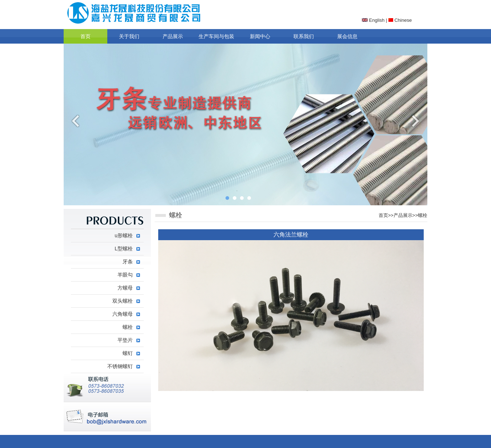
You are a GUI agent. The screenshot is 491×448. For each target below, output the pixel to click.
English (373, 20)
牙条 (128, 262)
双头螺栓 (123, 301)
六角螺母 (123, 314)
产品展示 (173, 36)
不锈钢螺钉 (120, 366)
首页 (85, 36)
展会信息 (347, 36)
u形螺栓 (124, 235)
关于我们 (129, 36)
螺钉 (128, 353)
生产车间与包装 (216, 36)
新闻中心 (260, 36)
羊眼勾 (125, 275)
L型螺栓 (124, 249)
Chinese (400, 20)
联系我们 (304, 36)
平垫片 (125, 340)
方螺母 (125, 288)
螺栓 (423, 215)
